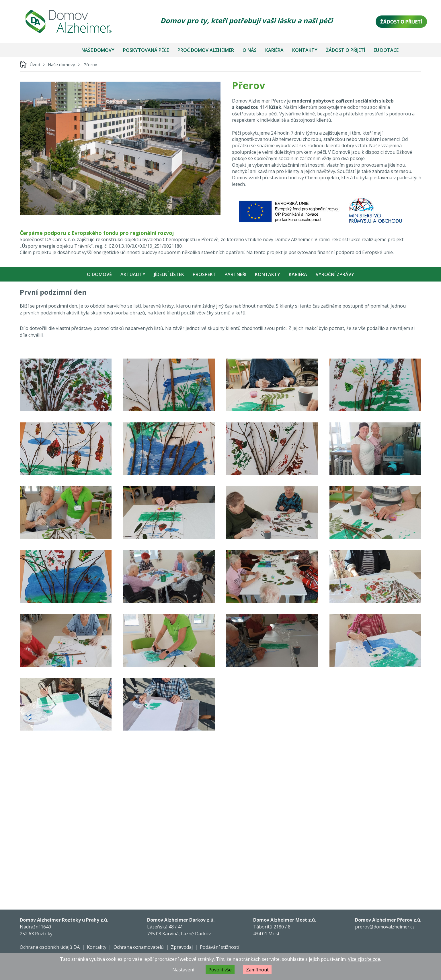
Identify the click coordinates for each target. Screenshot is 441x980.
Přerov (90, 64)
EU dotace (386, 50)
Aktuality (133, 274)
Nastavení (183, 970)
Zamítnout (257, 970)
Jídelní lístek (169, 274)
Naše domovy (98, 50)
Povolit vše (220, 970)
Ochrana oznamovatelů (139, 947)
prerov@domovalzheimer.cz (385, 927)
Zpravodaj (182, 947)
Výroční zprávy (335, 274)
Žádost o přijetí (346, 50)
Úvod (35, 64)
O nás (250, 50)
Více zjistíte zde (364, 959)
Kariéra (274, 50)
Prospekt (204, 274)
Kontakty (305, 50)
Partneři (235, 274)
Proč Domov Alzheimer (206, 50)
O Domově (99, 274)
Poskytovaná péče (146, 50)
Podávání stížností (219, 947)
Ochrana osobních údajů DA (50, 947)
